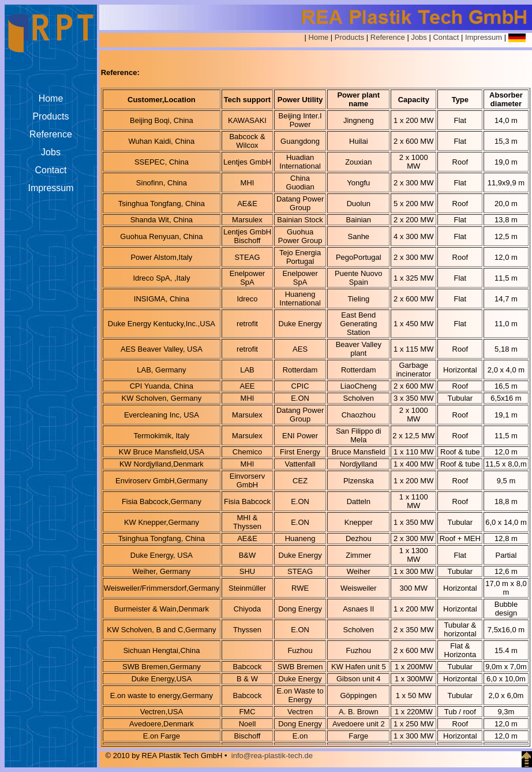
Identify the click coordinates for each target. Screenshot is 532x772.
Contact (446, 37)
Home (319, 37)
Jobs (419, 37)
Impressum (484, 37)
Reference (388, 37)
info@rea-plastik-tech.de (272, 756)
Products (349, 37)
